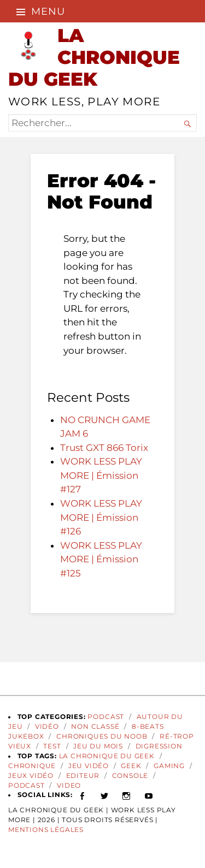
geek (131, 766)
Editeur (83, 776)
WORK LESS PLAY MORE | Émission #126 (101, 517)
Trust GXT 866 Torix (104, 448)
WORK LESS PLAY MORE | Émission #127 (101, 475)
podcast (27, 786)
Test (52, 746)
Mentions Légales (46, 830)
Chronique (32, 766)
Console (130, 776)
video (69, 786)
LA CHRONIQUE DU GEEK (94, 57)
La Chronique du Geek (107, 756)
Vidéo (47, 727)
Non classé (95, 727)
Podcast (106, 717)
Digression (159, 746)
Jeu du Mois (98, 746)
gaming (169, 766)
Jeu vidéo (89, 766)
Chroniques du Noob (102, 736)
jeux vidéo (31, 776)
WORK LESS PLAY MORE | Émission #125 (101, 559)
